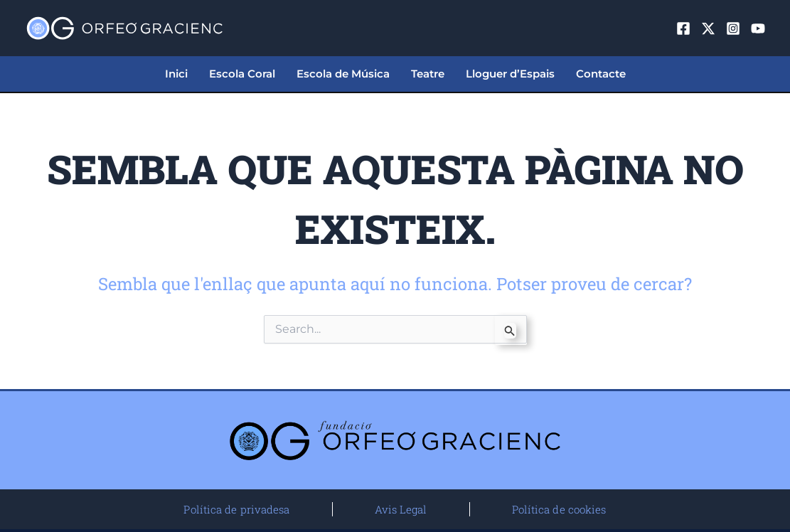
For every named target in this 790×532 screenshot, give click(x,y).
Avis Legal (401, 509)
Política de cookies (559, 509)
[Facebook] (683, 28)
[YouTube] (758, 28)
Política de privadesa (236, 509)
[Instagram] (733, 28)
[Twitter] (708, 28)
